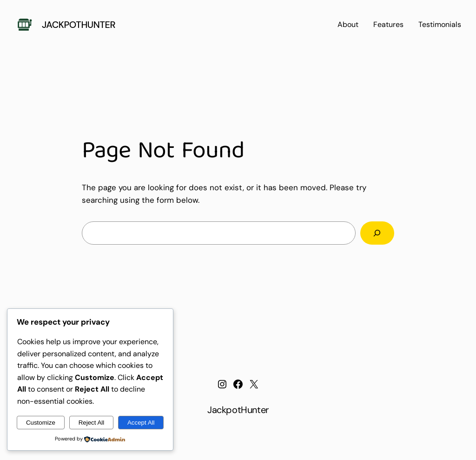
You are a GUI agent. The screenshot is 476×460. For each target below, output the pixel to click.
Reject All (92, 423)
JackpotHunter (79, 25)
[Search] (377, 233)
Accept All (141, 423)
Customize (41, 423)
